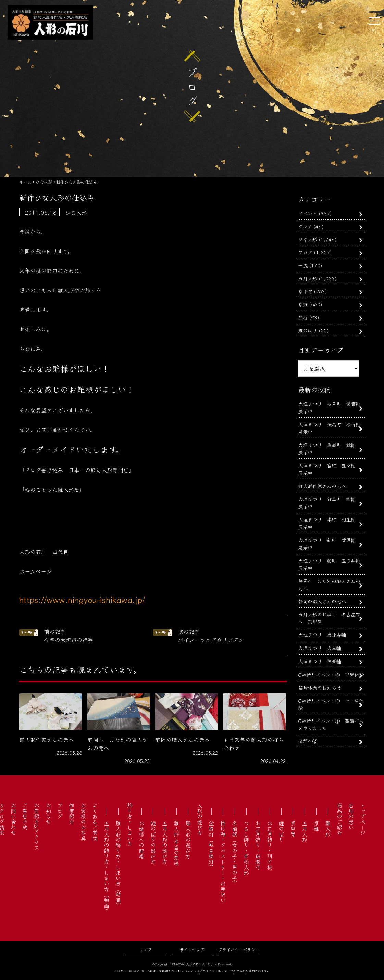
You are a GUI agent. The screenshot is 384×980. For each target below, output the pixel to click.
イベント (308, 213)
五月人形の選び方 (165, 842)
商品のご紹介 (339, 819)
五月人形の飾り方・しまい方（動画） (107, 867)
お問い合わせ (13, 819)
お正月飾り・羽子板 (270, 845)
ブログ (305, 252)
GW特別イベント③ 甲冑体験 (331, 674)
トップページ (363, 819)
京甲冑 (305, 291)
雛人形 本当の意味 (176, 843)
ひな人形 (308, 239)
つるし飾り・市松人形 (246, 848)
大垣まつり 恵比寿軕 (322, 634)
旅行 (303, 317)
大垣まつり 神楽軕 (320, 661)
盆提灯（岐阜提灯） (211, 845)
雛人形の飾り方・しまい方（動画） (118, 864)
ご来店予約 (25, 816)
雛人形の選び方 (188, 840)
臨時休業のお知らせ (320, 687)
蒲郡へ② (308, 741)
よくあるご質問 (95, 822)
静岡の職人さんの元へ (322, 601)
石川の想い (351, 816)
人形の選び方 (200, 819)
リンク (146, 949)
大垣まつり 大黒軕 (320, 648)
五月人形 (308, 278)
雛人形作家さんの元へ (322, 486)
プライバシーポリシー (239, 949)
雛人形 (328, 829)
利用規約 (239, 971)
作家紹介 (72, 814)
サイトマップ (192, 949)
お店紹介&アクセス (37, 826)
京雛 (303, 304)
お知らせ (48, 814)
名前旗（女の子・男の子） (235, 853)
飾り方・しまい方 (130, 825)
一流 (303, 265)
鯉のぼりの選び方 (153, 842)
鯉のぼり (308, 330)
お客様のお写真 (83, 822)
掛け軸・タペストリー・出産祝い (223, 862)
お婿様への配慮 (141, 840)
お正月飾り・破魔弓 (258, 845)
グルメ (305, 226)
